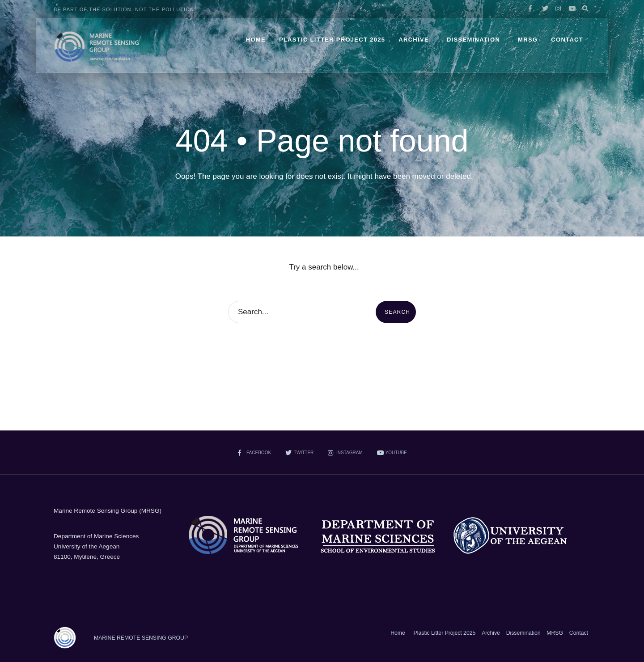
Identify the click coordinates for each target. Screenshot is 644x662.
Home (256, 40)
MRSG (528, 40)
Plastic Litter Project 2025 (332, 40)
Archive (414, 40)
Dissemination (473, 40)
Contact (567, 40)
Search (397, 312)
